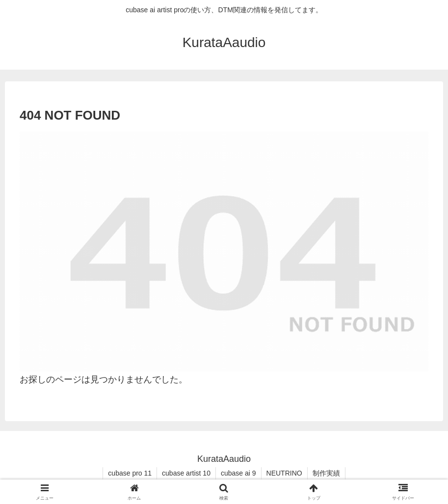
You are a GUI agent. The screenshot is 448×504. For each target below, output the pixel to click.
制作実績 (326, 473)
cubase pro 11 (130, 473)
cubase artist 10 (186, 473)
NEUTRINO (284, 473)
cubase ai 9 (238, 473)
